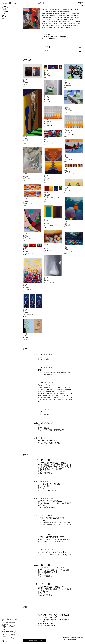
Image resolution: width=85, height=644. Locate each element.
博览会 (5, 11)
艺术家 (5, 7)
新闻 (4, 16)
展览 (4, 9)
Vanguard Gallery (9, 3)
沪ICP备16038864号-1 (70, 640)
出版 (4, 13)
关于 (4, 18)
